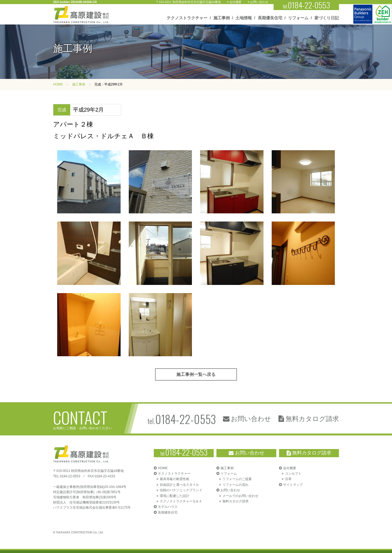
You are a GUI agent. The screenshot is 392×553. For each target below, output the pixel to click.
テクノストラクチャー (187, 18)
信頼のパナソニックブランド (181, 490)
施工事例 (222, 18)
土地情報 (244, 18)
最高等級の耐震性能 (174, 479)
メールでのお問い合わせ (240, 496)
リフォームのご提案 (237, 479)
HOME (58, 84)
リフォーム (298, 18)
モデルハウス (168, 507)
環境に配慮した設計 (174, 496)
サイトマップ (293, 485)
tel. (182, 419)
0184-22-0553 (70, 476)
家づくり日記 (327, 18)
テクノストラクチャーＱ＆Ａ (181, 501)
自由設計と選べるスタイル (179, 485)
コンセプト (293, 474)
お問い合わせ (258, 2)
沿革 (288, 479)
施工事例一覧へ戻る (196, 374)
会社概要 (234, 2)
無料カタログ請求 (309, 419)
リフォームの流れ (235, 485)
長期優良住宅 (270, 18)
